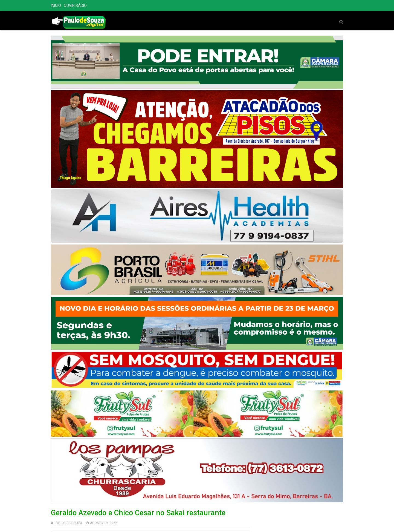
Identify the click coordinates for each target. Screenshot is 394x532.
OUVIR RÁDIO (75, 5)
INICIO (56, 5)
